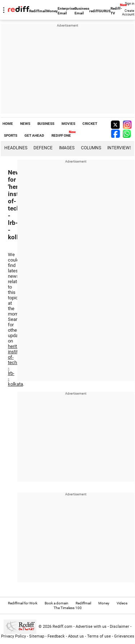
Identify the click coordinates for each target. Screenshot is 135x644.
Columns (91, 148)
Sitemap (37, 636)
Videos (122, 603)
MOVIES (68, 124)
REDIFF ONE (61, 135)
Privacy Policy (13, 636)
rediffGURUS (100, 11)
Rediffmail (38, 11)
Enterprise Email (66, 11)
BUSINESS (46, 124)
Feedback (56, 636)
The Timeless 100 (68, 608)
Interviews (120, 148)
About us (76, 636)
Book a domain (57, 603)
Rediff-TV (116, 11)
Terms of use (99, 636)
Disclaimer (120, 627)
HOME (8, 124)
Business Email (82, 11)
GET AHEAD (34, 135)
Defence (43, 148)
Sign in (130, 4)
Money (52, 11)
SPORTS (11, 135)
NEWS (25, 124)
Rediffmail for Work (23, 603)
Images (67, 148)
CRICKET (90, 124)
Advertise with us (91, 627)
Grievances (124, 636)
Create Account (128, 13)
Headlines (16, 148)
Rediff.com (62, 627)
